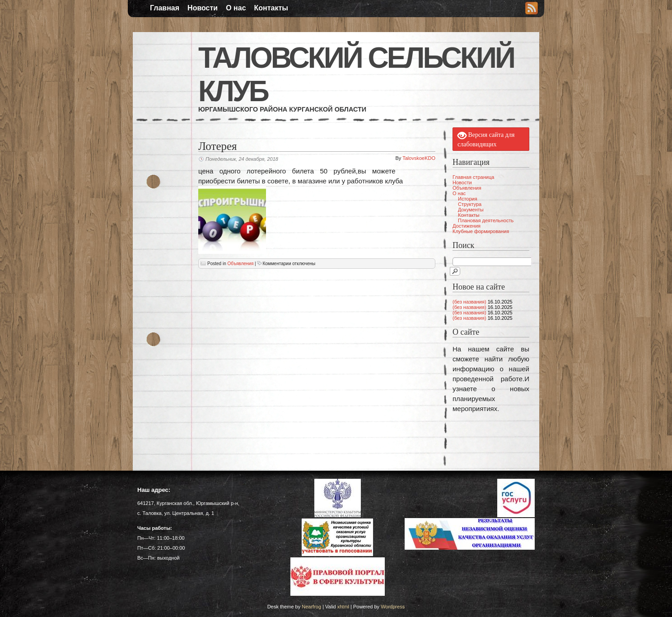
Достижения (467, 226)
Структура (470, 204)
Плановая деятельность (486, 220)
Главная (165, 8)
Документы (471, 210)
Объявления (240, 264)
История (468, 199)
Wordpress (393, 607)
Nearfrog (311, 607)
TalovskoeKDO (419, 158)
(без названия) (469, 302)
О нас (236, 8)
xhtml (343, 607)
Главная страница (473, 177)
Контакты (271, 8)
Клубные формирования (481, 231)
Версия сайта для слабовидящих (486, 139)
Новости (203, 8)
